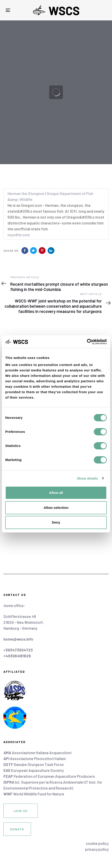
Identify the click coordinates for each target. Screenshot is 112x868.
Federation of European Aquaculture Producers (49, 776)
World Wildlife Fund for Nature (34, 794)
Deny (56, 522)
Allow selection (56, 508)
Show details (88, 478)
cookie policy (97, 843)
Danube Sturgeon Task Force (34, 764)
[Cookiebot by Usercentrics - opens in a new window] (87, 342)
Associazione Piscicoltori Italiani (35, 758)
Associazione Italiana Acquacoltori (37, 753)
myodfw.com (19, 235)
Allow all (56, 493)
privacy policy (97, 849)
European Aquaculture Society (34, 770)
